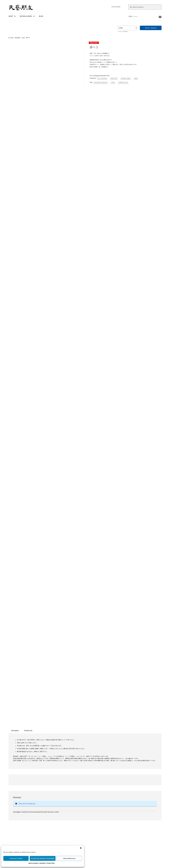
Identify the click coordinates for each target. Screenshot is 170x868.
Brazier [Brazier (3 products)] (33, 755)
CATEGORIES (56, 719)
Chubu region (58, 789)
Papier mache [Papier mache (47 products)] (17, 819)
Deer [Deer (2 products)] (32, 760)
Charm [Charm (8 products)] (11, 760)
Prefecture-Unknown (60, 774)
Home (12, 38)
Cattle (113, 82)
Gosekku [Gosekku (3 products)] (22, 779)
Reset (37, 735)
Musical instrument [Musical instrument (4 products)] (15, 807)
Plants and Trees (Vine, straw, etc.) (65, 756)
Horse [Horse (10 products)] (11, 787)
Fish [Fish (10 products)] (28, 764)
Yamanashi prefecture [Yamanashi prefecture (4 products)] (24, 835)
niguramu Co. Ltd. (147, 762)
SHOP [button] (12, 16)
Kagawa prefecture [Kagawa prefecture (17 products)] (18, 790)
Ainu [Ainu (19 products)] (11, 755)
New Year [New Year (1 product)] (25, 812)
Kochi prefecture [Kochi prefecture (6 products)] (33, 794)
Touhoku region (126, 78)
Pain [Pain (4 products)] (32, 815)
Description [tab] (15, 505)
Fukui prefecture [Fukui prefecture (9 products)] (27, 769)
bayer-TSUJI (58, 818)
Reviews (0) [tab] (28, 505)
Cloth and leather (59, 763)
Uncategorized (58, 741)
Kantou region (58, 785)
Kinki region (57, 793)
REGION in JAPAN (57, 770)
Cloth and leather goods (61, 726)
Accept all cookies (16, 858)
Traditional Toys (123, 82)
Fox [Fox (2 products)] (17, 769)
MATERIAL (18, 38)
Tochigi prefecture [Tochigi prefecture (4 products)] (15, 827)
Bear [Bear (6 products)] (17, 755)
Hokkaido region (59, 778)
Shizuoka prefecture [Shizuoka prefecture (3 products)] (20, 823)
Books (55, 737)
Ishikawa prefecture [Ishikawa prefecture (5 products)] (23, 787)
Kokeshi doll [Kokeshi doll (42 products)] (16, 798)
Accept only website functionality (43, 858)
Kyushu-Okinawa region (61, 804)
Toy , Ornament (102, 78)
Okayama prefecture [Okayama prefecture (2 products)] (23, 815)
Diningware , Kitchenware (62, 730)
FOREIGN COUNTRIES (59, 807)
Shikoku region (58, 800)
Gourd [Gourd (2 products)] (28, 779)
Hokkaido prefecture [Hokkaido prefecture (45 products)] (27, 783)
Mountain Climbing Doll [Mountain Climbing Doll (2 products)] (31, 803)
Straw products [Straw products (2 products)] (33, 824)
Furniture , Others (59, 734)
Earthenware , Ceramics (61, 748)
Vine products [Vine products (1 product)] (25, 832)
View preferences (69, 858)
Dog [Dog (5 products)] (36, 760)
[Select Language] (127, 28)
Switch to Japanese (151, 28)
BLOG (41, 16)
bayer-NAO (114, 78)
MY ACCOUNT (116, 7)
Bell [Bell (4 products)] (21, 755)
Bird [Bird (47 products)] (27, 755)
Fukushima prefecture (101, 82)
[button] (81, 848)
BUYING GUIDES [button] (27, 16)
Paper (23, 38)
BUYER (53, 811)
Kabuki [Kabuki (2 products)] (34, 787)
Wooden (56, 752)
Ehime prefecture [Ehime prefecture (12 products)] (16, 764)
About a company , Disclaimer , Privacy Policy (42, 863)
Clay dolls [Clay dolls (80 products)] (22, 760)
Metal (55, 767)
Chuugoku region (59, 796)
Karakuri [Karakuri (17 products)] (21, 794)
